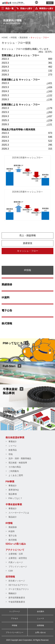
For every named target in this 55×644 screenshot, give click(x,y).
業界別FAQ (14, 490)
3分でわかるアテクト (18, 585)
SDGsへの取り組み (16, 544)
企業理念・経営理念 (18, 558)
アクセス (15, 618)
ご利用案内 (14, 471)
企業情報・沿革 (16, 554)
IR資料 (6, 297)
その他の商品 (15, 467)
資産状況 (28, 243)
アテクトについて (15, 550)
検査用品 (13, 450)
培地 (11, 454)
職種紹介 (13, 593)
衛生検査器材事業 (15, 437)
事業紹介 (13, 441)
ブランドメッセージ (18, 567)
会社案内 (40, 611)
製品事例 (13, 494)
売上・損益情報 (28, 235)
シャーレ (13, 446)
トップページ (15, 611)
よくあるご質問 (16, 475)
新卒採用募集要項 (17, 598)
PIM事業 (10, 482)
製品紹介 (13, 517)
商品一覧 (8, 8)
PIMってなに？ (15, 498)
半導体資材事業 (14, 504)
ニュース (40, 618)
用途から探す (24, 8)
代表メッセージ (16, 562)
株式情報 (7, 323)
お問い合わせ (40, 632)
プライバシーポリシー (15, 632)
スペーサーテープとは (19, 513)
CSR (11, 571)
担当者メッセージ (17, 581)
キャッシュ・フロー (28, 251)
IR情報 (9, 523)
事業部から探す (44, 8)
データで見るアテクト (19, 589)
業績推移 (7, 285)
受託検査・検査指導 (18, 463)
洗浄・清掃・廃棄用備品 (20, 458)
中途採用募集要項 (17, 602)
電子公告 (7, 310)
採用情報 (10, 577)
